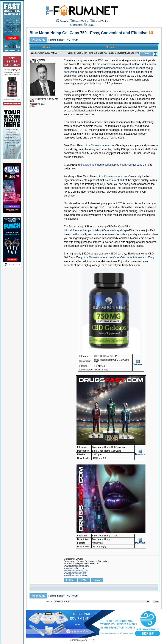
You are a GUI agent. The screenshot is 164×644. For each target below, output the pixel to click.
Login (89, 25)
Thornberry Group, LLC (85, 640)
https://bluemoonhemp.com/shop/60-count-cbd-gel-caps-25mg (114, 165)
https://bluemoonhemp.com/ (101, 145)
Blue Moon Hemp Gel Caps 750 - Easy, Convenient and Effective (88, 33)
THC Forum (72, 40)
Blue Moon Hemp (74, 145)
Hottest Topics (101, 21)
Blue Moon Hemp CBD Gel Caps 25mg (109, 227)
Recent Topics (81, 21)
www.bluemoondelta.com (76, 571)
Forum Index (56, 40)
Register (76, 25)
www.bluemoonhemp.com (76, 566)
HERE (74, 165)
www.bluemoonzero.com (76, 575)
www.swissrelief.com (74, 568)
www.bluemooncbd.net (75, 573)
